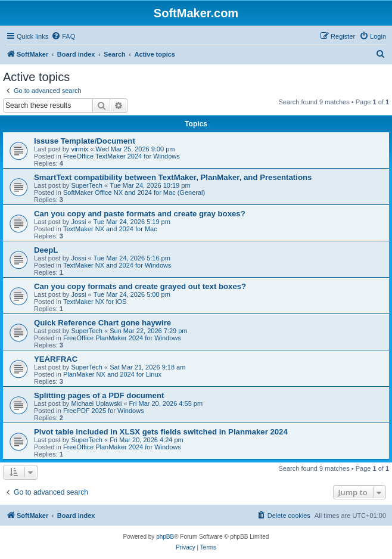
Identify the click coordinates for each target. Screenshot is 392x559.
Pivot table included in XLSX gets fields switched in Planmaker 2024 (161, 432)
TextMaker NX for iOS (95, 302)
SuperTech (87, 185)
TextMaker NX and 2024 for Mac (110, 229)
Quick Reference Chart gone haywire (102, 323)
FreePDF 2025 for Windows (104, 411)
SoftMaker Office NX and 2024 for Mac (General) (134, 192)
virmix (80, 149)
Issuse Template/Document (85, 141)
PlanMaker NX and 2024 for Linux (112, 374)
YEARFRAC (56, 359)
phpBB (165, 537)
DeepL (46, 250)
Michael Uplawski (96, 403)
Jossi (78, 222)
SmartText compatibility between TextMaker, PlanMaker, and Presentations (173, 177)
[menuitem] (63, 36)
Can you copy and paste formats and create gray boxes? (140, 214)
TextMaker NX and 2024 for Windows (117, 265)
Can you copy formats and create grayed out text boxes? (140, 286)
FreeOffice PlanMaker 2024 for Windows (122, 338)
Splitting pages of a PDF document (99, 395)
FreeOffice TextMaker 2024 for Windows (122, 156)
